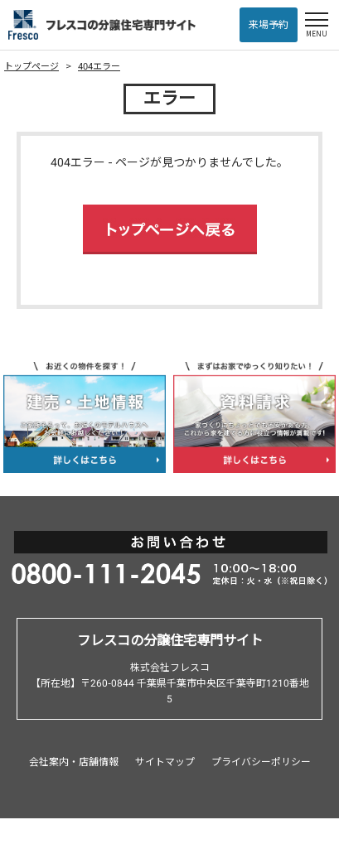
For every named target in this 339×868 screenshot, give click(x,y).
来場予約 (269, 25)
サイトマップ (165, 762)
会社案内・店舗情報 (74, 762)
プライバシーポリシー (261, 762)
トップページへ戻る (170, 229)
